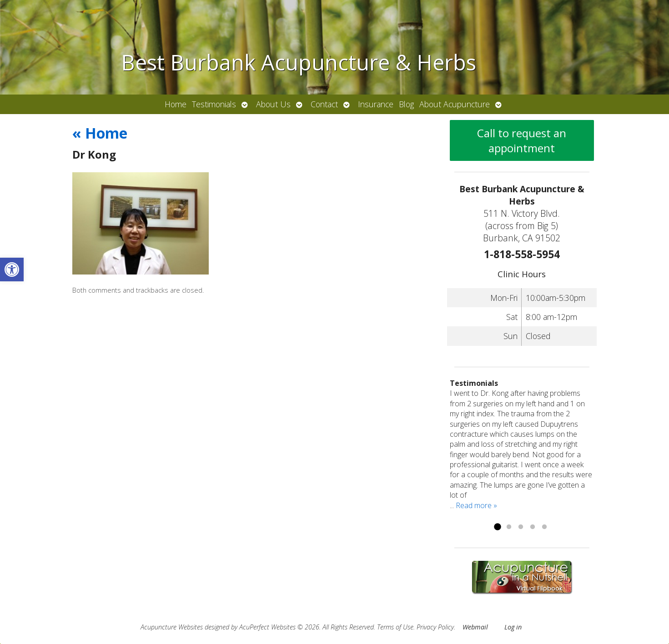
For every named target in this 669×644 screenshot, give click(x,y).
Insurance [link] (376, 104)
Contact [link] (324, 104)
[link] (12, 270)
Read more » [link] (476, 505)
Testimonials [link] (214, 104)
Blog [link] (406, 104)
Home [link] (176, 104)
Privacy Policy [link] (435, 627)
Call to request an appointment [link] (522, 140)
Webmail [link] (475, 627)
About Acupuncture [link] (455, 104)
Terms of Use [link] (395, 627)
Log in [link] (513, 627)
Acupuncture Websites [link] (172, 627)
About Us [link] (273, 104)
